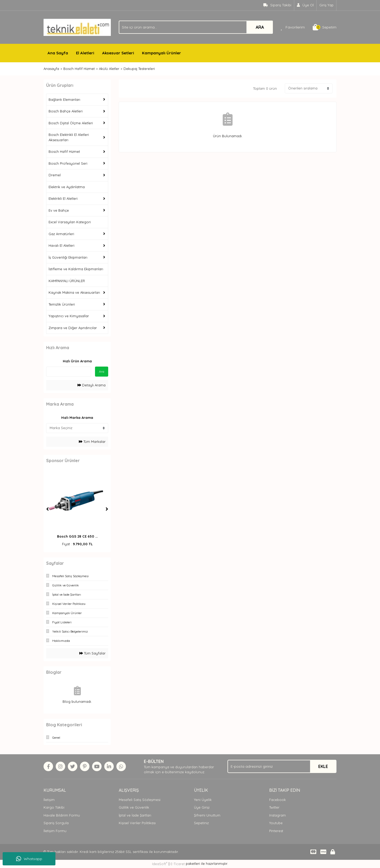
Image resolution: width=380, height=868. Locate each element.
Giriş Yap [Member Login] (326, 5)
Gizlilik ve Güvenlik (134, 807)
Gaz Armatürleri (61, 234)
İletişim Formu (55, 831)
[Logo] (77, 27)
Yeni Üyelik (203, 800)
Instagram (277, 815)
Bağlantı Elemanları (64, 99)
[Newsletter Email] (282, 766)
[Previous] (47, 509)
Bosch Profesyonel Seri (68, 163)
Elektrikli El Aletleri (63, 198)
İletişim (49, 800)
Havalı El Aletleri (61, 245)
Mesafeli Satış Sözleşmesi (140, 800)
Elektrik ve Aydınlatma (67, 187)
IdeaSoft (160, 864)
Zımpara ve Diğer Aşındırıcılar (73, 328)
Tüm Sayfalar (92, 653)
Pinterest (276, 831)
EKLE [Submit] (323, 766)
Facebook (277, 800)
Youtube (276, 823)
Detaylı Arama (92, 385)
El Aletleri (85, 53)
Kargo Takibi (54, 807)
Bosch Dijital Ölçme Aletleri (71, 123)
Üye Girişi (202, 807)
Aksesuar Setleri (118, 53)
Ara (102, 371)
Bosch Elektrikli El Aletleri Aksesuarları (69, 137)
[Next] (107, 509)
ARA (260, 27)
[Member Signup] (305, 5)
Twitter (274, 807)
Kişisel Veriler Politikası (137, 823)
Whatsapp (29, 859)
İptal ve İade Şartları (135, 815)
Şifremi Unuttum (207, 815)
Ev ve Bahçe (59, 210)
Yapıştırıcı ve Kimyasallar (69, 316)
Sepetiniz (201, 823)
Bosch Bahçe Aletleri (66, 111)
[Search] (196, 27)
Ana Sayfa (58, 53)
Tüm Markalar (92, 442)
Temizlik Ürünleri (62, 304)
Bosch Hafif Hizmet (64, 151)
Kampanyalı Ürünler (161, 53)
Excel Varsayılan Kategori (70, 222)
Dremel (55, 175)
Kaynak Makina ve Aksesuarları (74, 292)
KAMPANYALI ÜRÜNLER (67, 281)
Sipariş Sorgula (56, 823)
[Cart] (325, 27)
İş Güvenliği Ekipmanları (68, 257)
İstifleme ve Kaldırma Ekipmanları (76, 269)
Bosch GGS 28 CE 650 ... (77, 536)
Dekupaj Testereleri (139, 69)
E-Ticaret (178, 864)
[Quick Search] (69, 372)
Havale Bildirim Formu (62, 815)
